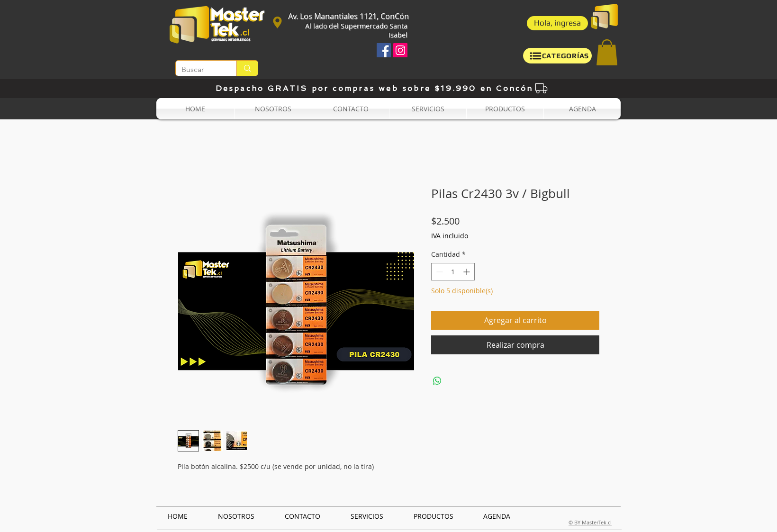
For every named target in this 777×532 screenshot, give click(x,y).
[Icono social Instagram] (400, 50)
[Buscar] (199, 70)
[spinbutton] (453, 272)
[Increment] (467, 272)
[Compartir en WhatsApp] (437, 381)
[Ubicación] (277, 22)
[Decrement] (438, 272)
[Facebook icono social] (384, 50)
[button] (557, 23)
